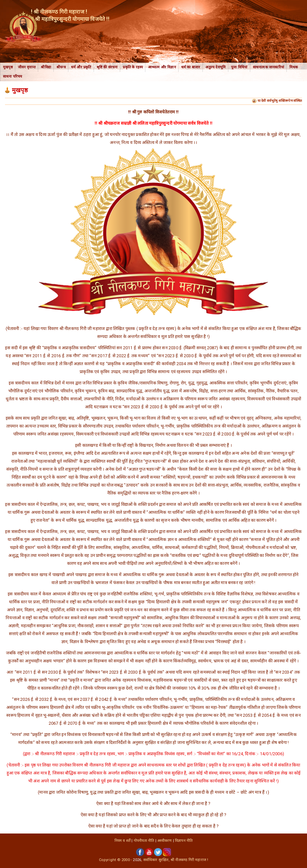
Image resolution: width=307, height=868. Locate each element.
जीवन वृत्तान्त (27, 67)
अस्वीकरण (164, 841)
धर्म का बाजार (191, 67)
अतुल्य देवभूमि (216, 67)
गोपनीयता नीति (144, 841)
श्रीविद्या (46, 67)
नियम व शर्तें (123, 841)
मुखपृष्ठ (8, 67)
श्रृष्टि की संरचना (107, 67)
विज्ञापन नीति (184, 841)
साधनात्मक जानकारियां (269, 67)
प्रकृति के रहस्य (133, 67)
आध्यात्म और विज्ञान (162, 67)
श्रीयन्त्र (61, 67)
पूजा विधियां (239, 67)
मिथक (294, 67)
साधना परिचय (13, 76)
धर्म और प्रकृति (81, 67)
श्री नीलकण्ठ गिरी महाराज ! (189, 860)
